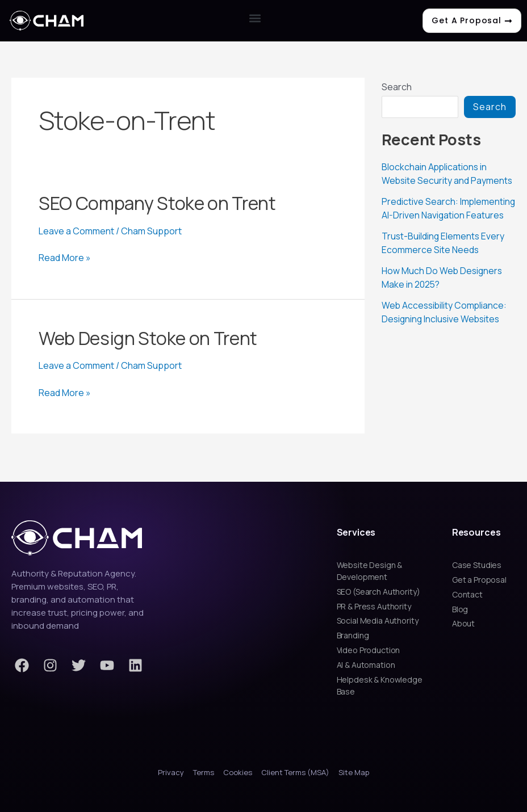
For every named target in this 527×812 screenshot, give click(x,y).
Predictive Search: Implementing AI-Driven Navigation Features (430, 214)
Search (397, 87)
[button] (255, 18)
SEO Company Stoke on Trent (157, 203)
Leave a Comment (76, 231)
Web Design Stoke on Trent (148, 338)
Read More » (65, 258)
